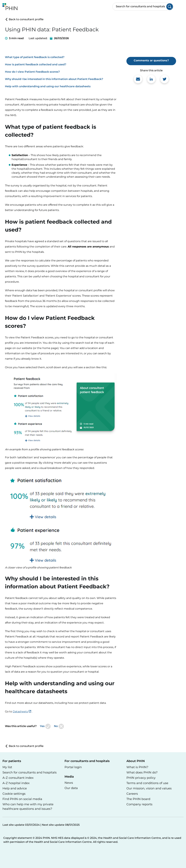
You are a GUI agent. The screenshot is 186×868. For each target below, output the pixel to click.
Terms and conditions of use (147, 783)
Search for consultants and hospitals (30, 772)
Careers (132, 794)
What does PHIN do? (142, 772)
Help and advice (15, 788)
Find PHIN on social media (22, 799)
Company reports (139, 804)
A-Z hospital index (16, 783)
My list (7, 767)
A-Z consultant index (18, 778)
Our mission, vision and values (149, 788)
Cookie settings (14, 794)
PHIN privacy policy (141, 778)
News (69, 783)
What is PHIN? (137, 767)
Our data (71, 788)
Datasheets (20, 712)
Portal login (73, 767)
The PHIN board (138, 799)
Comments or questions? (151, 60)
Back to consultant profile (24, 19)
